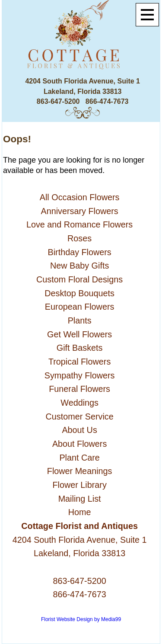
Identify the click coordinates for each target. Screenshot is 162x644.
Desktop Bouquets (79, 293)
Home (80, 512)
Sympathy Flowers (80, 375)
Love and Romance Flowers (79, 224)
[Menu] (147, 15)
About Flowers (79, 444)
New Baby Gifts (79, 266)
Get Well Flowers (79, 334)
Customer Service (80, 417)
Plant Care (79, 458)
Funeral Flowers (79, 389)
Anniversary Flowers (80, 211)
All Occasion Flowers (80, 197)
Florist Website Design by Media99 (81, 619)
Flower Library (79, 485)
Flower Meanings (80, 471)
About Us (79, 430)
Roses (79, 238)
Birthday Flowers (79, 252)
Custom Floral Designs (79, 279)
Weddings (79, 403)
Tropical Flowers (79, 362)
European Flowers (80, 307)
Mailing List (80, 499)
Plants (80, 320)
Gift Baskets (80, 348)
